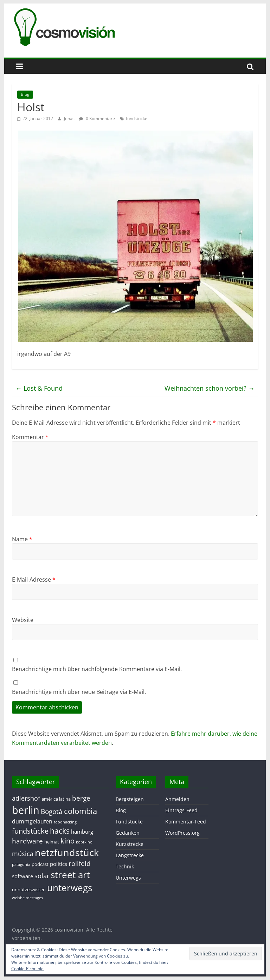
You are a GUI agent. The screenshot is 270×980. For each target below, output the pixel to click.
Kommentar (30, 437)
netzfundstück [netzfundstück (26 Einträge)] (67, 852)
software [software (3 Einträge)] (22, 876)
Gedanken (128, 833)
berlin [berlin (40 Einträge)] (26, 810)
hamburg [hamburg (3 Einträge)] (82, 832)
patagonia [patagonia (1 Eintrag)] (21, 865)
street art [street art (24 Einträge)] (70, 875)
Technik (125, 866)
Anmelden (177, 799)
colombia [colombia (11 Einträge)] (81, 811)
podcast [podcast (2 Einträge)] (40, 864)
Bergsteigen (130, 799)
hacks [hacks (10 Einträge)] (60, 831)
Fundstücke (129, 822)
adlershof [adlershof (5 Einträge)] (26, 798)
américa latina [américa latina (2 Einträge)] (56, 799)
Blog (25, 94)
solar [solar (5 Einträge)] (42, 876)
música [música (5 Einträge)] (23, 854)
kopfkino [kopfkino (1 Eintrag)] (84, 842)
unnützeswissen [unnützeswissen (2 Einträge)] (29, 889)
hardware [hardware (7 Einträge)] (27, 841)
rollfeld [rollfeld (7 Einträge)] (80, 863)
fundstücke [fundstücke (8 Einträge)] (30, 831)
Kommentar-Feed (186, 822)
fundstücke (137, 118)
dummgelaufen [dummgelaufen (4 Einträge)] (32, 821)
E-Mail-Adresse (34, 580)
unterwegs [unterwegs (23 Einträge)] (70, 888)
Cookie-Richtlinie (27, 969)
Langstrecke (130, 855)
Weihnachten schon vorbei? (210, 388)
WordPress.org (182, 833)
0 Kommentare (97, 118)
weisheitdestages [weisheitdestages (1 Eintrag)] (27, 898)
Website (23, 620)
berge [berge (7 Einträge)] (81, 798)
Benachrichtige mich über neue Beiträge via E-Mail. (79, 692)
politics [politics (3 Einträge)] (59, 864)
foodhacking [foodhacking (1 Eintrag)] (65, 822)
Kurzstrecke (130, 844)
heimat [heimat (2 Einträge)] (52, 842)
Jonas (70, 118)
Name (22, 539)
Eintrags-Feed (181, 810)
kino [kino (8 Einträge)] (67, 841)
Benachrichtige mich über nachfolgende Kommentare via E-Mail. (97, 669)
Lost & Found (39, 388)
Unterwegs (128, 878)
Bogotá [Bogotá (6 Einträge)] (52, 811)
